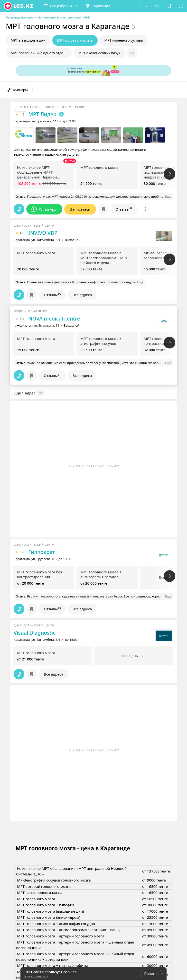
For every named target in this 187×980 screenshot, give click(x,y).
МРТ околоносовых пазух (99, 53)
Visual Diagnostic (34, 633)
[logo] (19, 6)
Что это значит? (36, 976)
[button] (61, 6)
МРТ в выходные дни (28, 40)
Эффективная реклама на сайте (94, 466)
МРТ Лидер (42, 114)
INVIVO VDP (43, 233)
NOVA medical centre (54, 319)
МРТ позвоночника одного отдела (39, 53)
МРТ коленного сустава (124, 40)
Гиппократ (42, 552)
